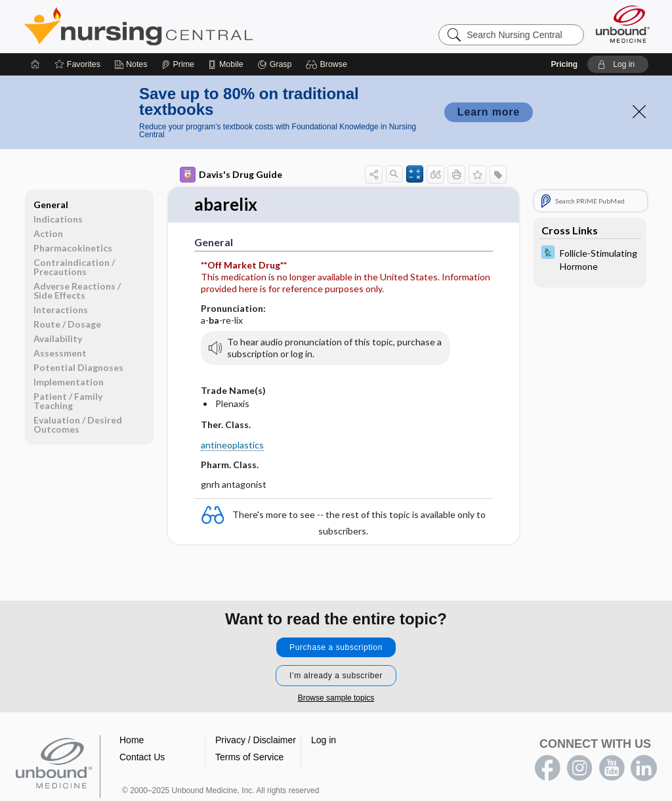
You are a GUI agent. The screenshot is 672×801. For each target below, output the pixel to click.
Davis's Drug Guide (231, 175)
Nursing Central (188, 26)
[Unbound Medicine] (623, 24)
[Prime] (178, 64)
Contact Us (142, 757)
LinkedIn (644, 768)
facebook (547, 768)
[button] (328, 64)
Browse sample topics (336, 698)
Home (132, 740)
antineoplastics (232, 445)
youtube (612, 768)
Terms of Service (249, 757)
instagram (579, 768)
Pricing (564, 64)
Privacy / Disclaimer (256, 740)
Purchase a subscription (336, 647)
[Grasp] (275, 64)
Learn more (489, 112)
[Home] (35, 64)
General (51, 205)
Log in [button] (324, 740)
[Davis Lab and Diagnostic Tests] (590, 259)
